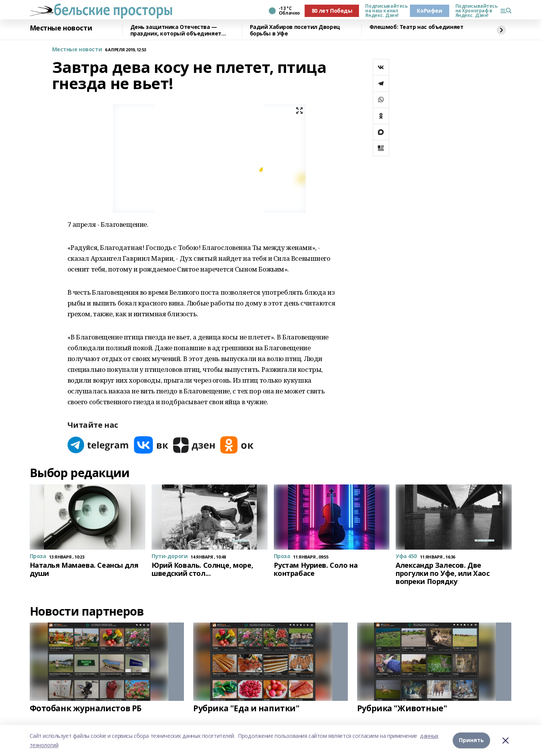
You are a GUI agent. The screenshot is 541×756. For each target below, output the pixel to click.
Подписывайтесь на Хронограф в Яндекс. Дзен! (475, 11)
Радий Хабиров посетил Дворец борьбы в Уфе (295, 30)
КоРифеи (429, 11)
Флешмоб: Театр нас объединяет (416, 27)
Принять (471, 740)
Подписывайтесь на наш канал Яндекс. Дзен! (384, 11)
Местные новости (61, 28)
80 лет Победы (332, 11)
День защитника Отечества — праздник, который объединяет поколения (176, 30)
